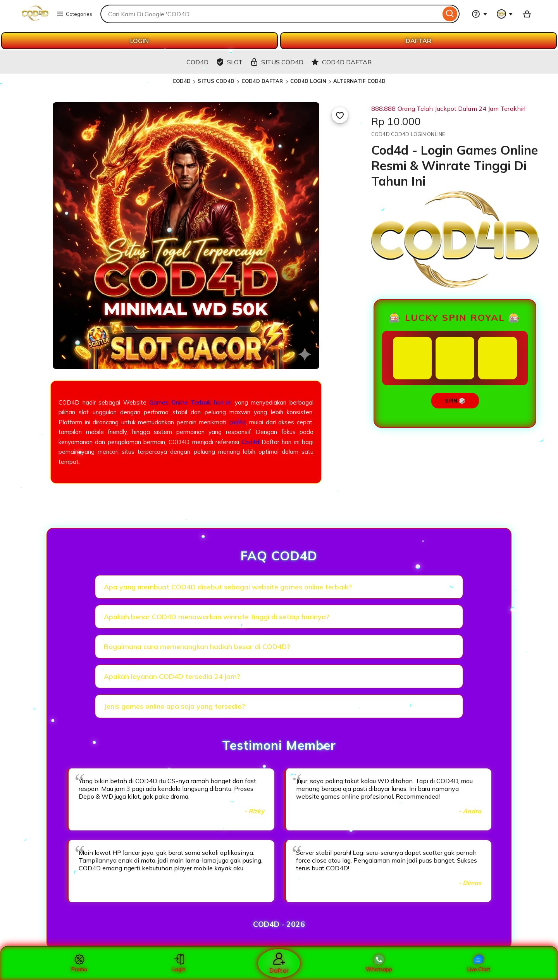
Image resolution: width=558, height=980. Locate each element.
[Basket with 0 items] (527, 14)
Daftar (279, 963)
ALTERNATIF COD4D (359, 81)
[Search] (450, 14)
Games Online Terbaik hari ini (190, 402)
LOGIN (139, 41)
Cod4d (251, 442)
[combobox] (270, 14)
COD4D (182, 81)
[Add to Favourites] (340, 115)
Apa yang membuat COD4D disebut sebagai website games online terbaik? (228, 587)
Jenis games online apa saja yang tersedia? (175, 706)
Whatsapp (379, 963)
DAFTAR (418, 41)
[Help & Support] (479, 14)
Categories (74, 14)
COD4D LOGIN (308, 81)
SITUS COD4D (216, 81)
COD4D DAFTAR (262, 81)
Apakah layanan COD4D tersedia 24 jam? (172, 676)
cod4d (237, 422)
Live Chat (479, 963)
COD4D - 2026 (279, 924)
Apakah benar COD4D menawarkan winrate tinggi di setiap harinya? (217, 617)
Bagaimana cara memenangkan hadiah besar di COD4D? (197, 647)
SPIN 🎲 (455, 401)
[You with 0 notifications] (505, 14)
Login (179, 963)
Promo (79, 963)
